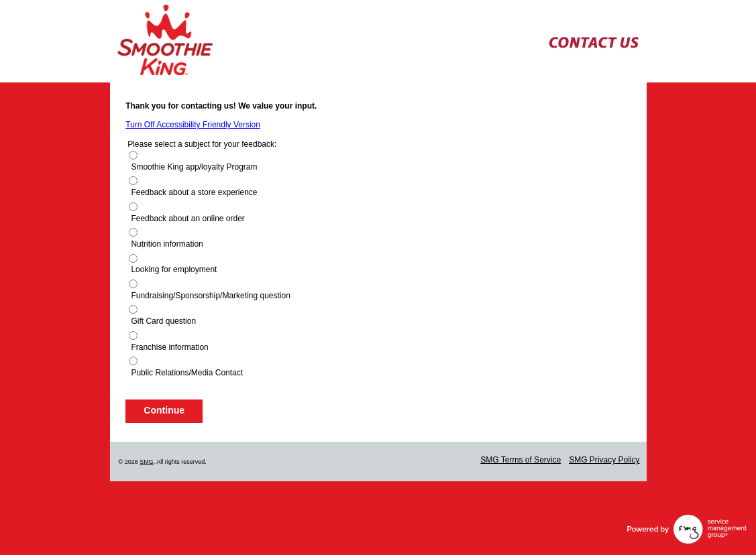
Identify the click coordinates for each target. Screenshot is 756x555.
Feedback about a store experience (194, 192)
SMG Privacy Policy (604, 460)
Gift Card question (163, 321)
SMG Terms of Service (521, 460)
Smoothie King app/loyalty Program (194, 167)
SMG (147, 462)
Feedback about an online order (187, 219)
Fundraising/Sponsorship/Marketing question (210, 296)
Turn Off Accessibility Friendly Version (193, 125)
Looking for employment (174, 269)
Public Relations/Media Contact (187, 373)
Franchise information (169, 347)
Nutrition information (167, 244)
